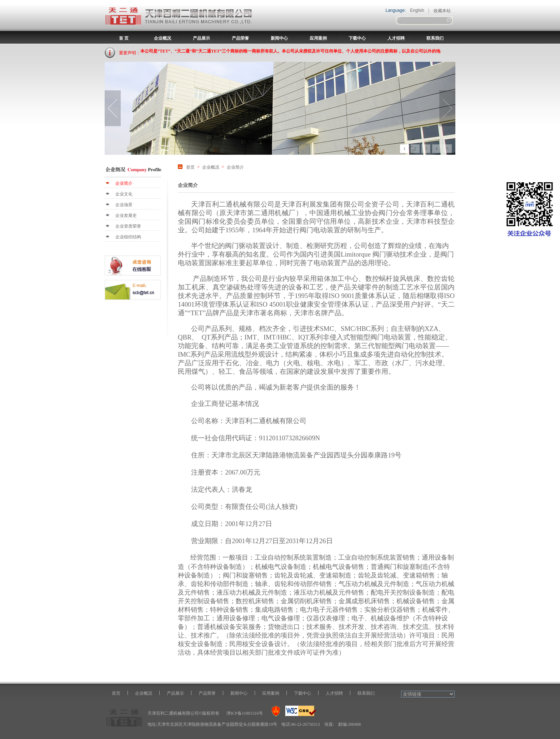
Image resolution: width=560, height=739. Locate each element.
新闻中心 (279, 38)
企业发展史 (126, 215)
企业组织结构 (128, 237)
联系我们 (435, 38)
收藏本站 (442, 11)
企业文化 (124, 194)
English (417, 10)
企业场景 (124, 205)
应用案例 (318, 38)
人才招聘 (396, 38)
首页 (190, 167)
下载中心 (357, 38)
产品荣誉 (240, 38)
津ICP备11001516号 (245, 713)
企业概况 (162, 38)
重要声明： (130, 53)
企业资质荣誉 (128, 226)
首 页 (124, 38)
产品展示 (201, 38)
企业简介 (124, 183)
